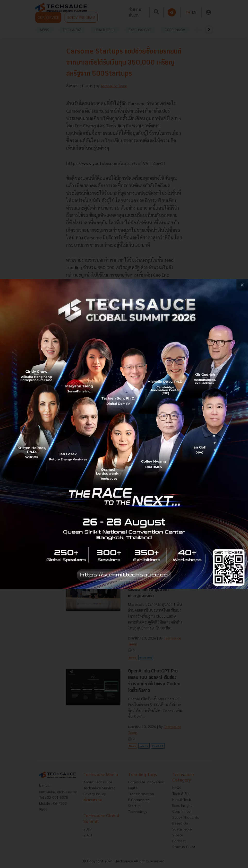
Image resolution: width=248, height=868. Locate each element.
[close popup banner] (242, 285)
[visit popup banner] (124, 434)
